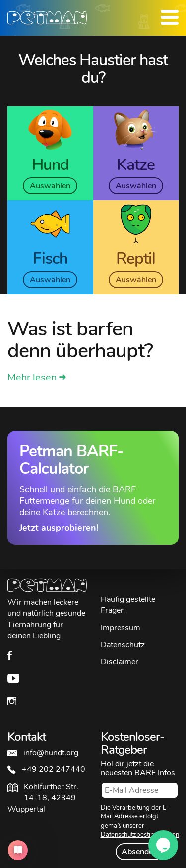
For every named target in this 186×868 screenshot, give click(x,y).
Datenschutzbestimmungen (140, 835)
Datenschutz (123, 645)
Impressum (121, 628)
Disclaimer (120, 662)
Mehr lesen (32, 377)
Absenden (139, 852)
